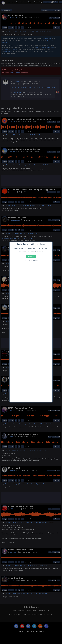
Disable (31, 256)
